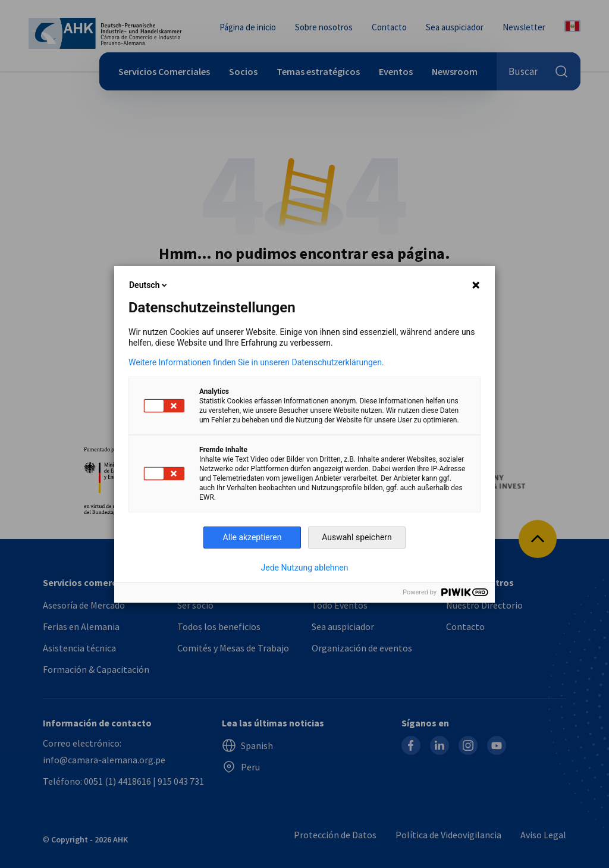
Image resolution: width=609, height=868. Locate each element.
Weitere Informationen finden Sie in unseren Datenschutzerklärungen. (256, 362)
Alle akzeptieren (252, 537)
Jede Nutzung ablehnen (305, 568)
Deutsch (149, 285)
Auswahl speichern (357, 537)
